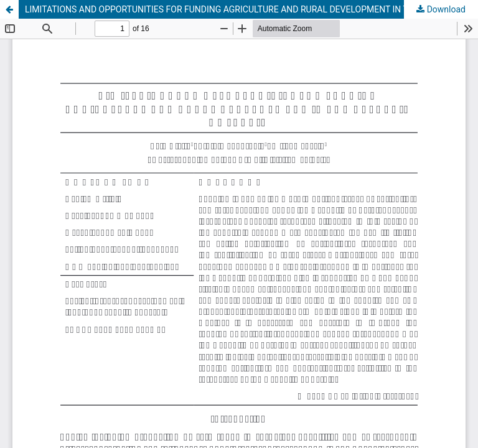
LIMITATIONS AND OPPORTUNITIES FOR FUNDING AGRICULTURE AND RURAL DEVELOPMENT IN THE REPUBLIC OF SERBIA (251, 9)
